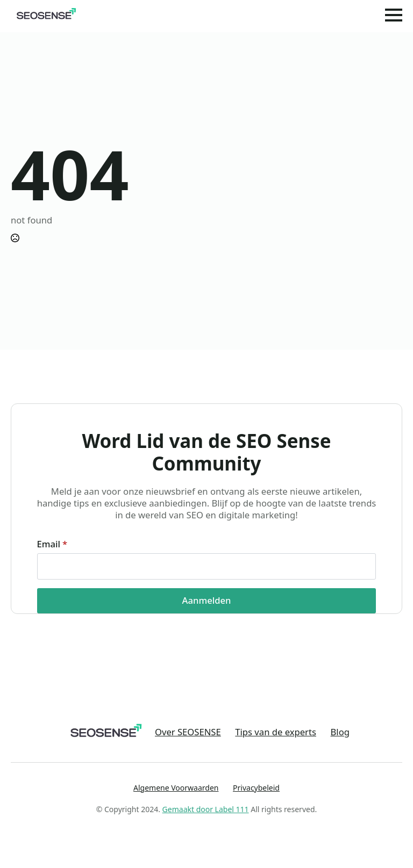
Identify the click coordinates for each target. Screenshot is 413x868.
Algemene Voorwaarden (176, 788)
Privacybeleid (256, 788)
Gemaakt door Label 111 (206, 809)
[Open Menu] (394, 15)
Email (52, 544)
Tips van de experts (276, 732)
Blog (340, 732)
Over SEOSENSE (188, 732)
